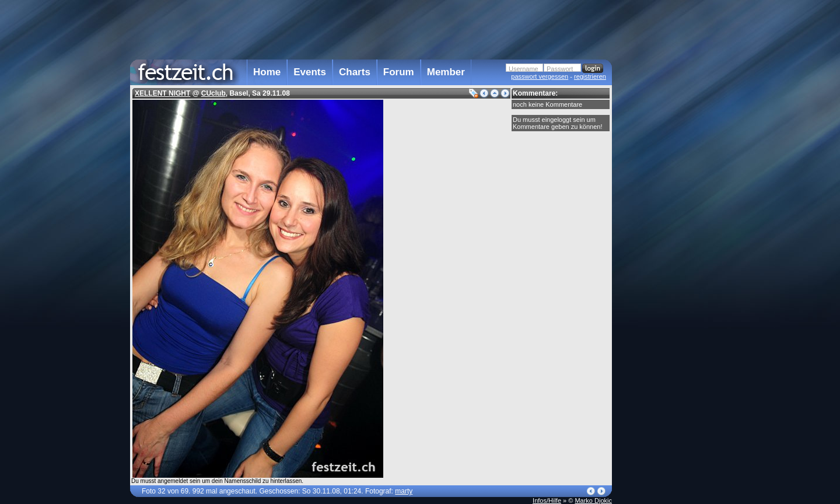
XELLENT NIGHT (162, 93)
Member (446, 72)
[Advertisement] (663, 235)
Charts (355, 72)
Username (524, 69)
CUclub (213, 93)
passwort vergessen (540, 76)
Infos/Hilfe (547, 501)
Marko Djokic (593, 501)
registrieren (590, 76)
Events (310, 72)
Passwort (560, 69)
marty (404, 491)
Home (267, 72)
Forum (399, 72)
